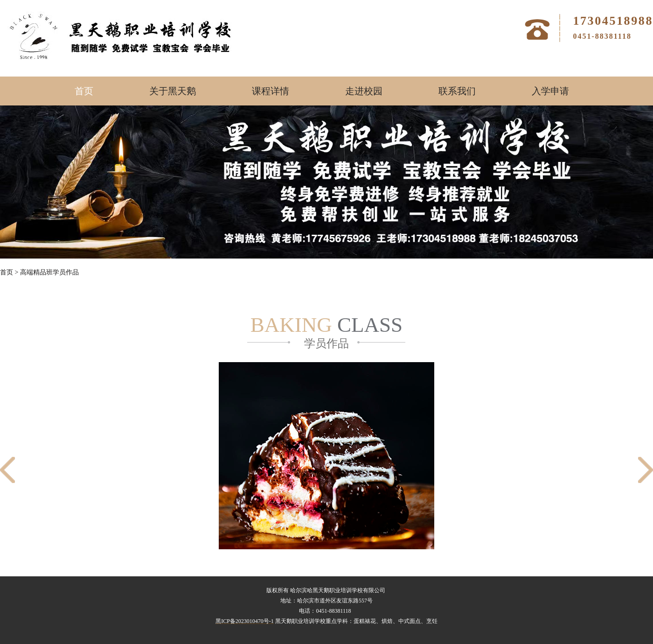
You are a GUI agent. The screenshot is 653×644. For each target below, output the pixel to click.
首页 (84, 91)
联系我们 (457, 91)
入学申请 (550, 91)
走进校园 (364, 91)
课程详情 (271, 91)
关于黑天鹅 (173, 91)
